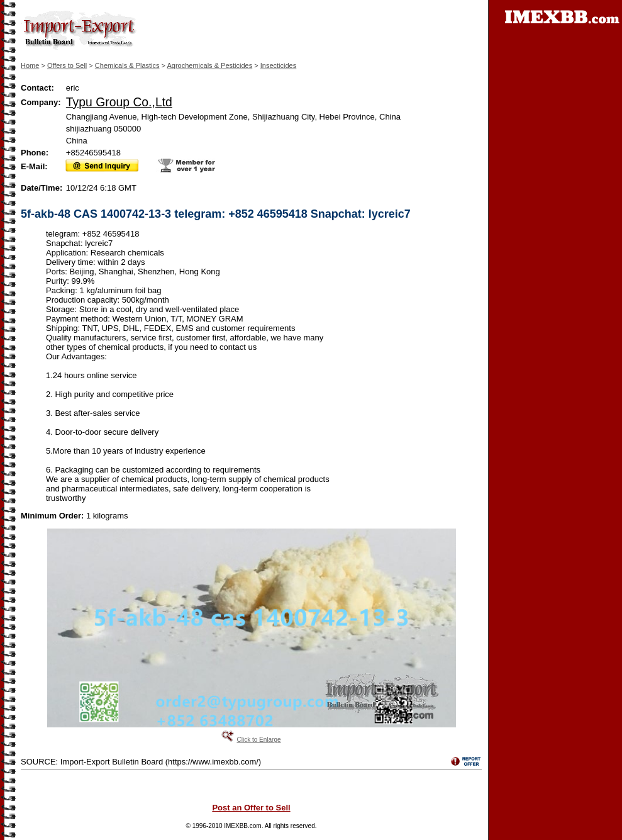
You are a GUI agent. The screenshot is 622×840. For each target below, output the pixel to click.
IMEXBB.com (242, 826)
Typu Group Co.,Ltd (119, 102)
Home (30, 65)
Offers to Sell (67, 65)
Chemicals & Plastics (127, 65)
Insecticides (278, 65)
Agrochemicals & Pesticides (209, 65)
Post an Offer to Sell (251, 808)
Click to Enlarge (258, 740)
